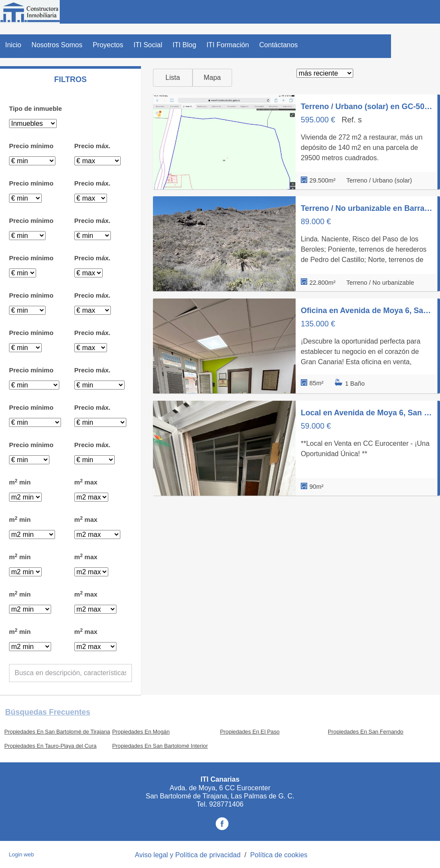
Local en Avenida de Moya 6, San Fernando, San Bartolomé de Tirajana (367, 413)
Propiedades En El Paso (250, 732)
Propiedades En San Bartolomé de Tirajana (57, 732)
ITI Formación (228, 45)
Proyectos (108, 45)
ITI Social (148, 45)
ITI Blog (184, 45)
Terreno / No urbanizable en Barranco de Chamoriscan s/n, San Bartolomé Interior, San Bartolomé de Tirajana (367, 208)
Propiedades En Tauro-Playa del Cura (50, 746)
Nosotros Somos (57, 45)
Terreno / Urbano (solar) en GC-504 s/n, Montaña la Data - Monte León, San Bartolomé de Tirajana (367, 107)
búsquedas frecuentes (48, 712)
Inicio (13, 45)
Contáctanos (278, 45)
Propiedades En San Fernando (366, 732)
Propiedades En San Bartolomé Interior (160, 746)
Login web (21, 854)
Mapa (212, 78)
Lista (173, 78)
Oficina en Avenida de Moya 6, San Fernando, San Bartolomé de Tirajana (367, 311)
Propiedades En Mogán (141, 732)
